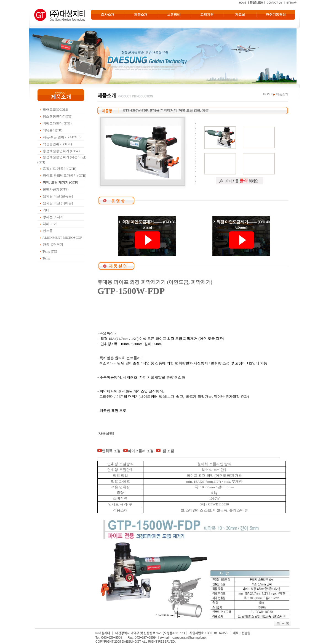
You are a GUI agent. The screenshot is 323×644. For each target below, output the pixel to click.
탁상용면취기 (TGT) (57, 144)
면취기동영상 (276, 15)
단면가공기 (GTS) (56, 189)
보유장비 (174, 15)
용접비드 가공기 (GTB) (60, 169)
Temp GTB (50, 251)
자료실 (240, 15)
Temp (46, 258)
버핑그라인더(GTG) (57, 123)
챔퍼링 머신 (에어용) (58, 203)
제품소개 (141, 15)
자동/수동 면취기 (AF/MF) (62, 137)
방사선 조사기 (53, 217)
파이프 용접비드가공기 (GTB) (65, 176)
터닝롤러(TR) (53, 130)
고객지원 (207, 15)
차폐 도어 (50, 224)
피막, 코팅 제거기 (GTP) (61, 182)
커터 (46, 210)
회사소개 (108, 15)
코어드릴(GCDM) (55, 110)
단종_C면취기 (53, 245)
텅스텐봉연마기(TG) (58, 116)
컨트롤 (48, 231)
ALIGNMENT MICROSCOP (62, 238)
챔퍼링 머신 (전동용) (58, 196)
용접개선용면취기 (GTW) (61, 151)
